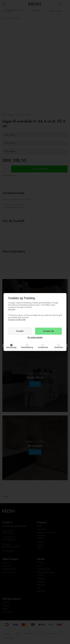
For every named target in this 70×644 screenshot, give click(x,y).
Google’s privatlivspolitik (17, 320)
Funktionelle (43, 347)
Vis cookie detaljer (35, 337)
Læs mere (12, 309)
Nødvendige (11, 347)
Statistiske (59, 347)
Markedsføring (27, 347)
